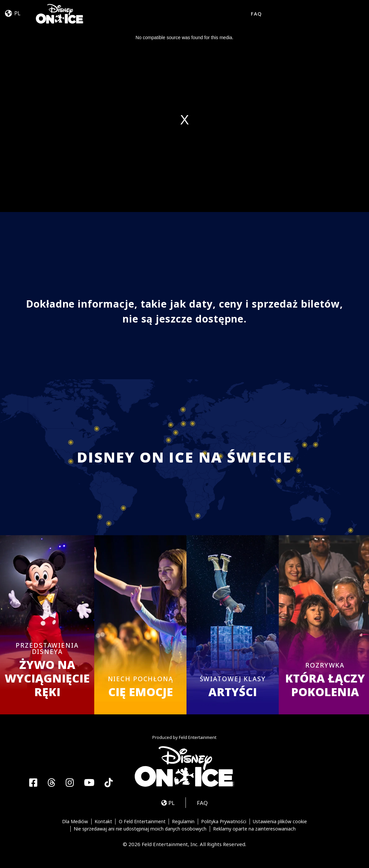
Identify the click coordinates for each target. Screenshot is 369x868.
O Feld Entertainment (142, 822)
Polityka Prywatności (224, 822)
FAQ (256, 14)
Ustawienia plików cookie (280, 822)
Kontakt (103, 822)
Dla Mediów (75, 822)
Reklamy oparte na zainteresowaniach (254, 829)
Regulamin (183, 822)
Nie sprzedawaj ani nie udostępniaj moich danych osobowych (140, 829)
